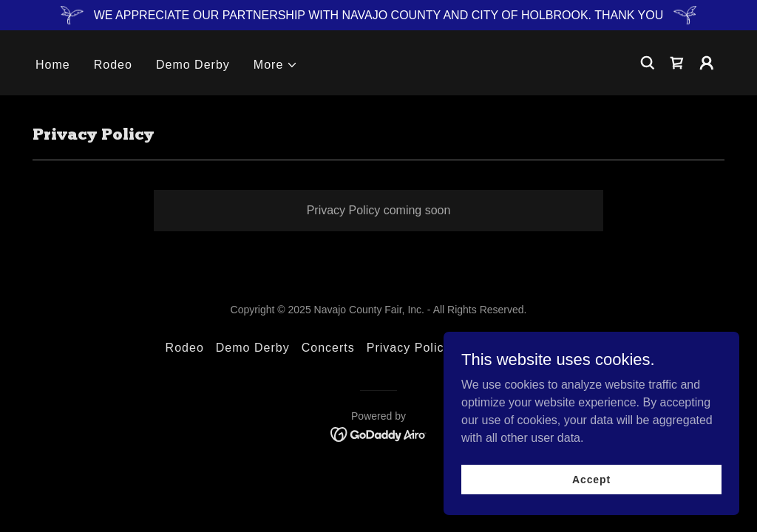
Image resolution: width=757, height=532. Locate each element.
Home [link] (53, 65)
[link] (677, 63)
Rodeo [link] (113, 65)
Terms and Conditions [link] (527, 348)
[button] (276, 65)
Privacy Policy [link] (409, 348)
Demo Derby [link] (193, 65)
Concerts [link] (328, 348)
